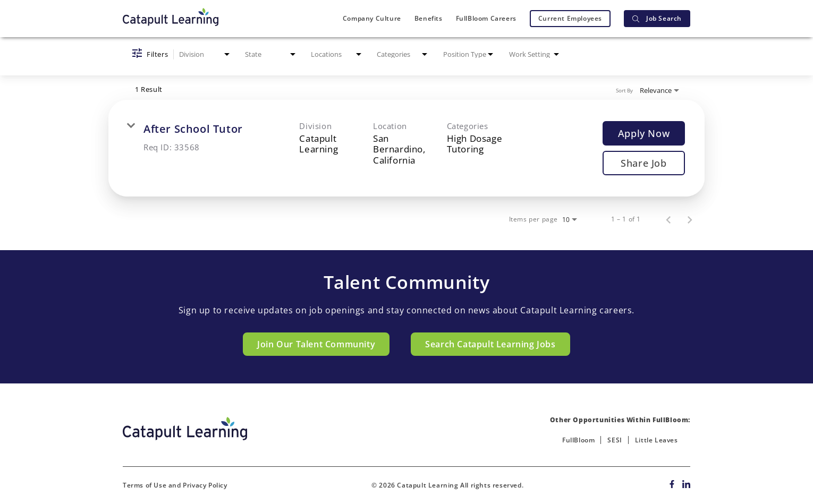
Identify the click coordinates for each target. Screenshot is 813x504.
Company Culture (372, 18)
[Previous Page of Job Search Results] (668, 219)
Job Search (657, 18)
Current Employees (570, 18)
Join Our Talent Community (316, 344)
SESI (615, 440)
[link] (406, 148)
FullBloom (578, 440)
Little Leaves (657, 440)
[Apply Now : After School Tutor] (644, 133)
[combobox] (205, 54)
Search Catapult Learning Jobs (490, 344)
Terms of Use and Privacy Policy (175, 485)
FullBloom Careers (486, 18)
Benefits (429, 18)
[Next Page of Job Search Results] (690, 219)
